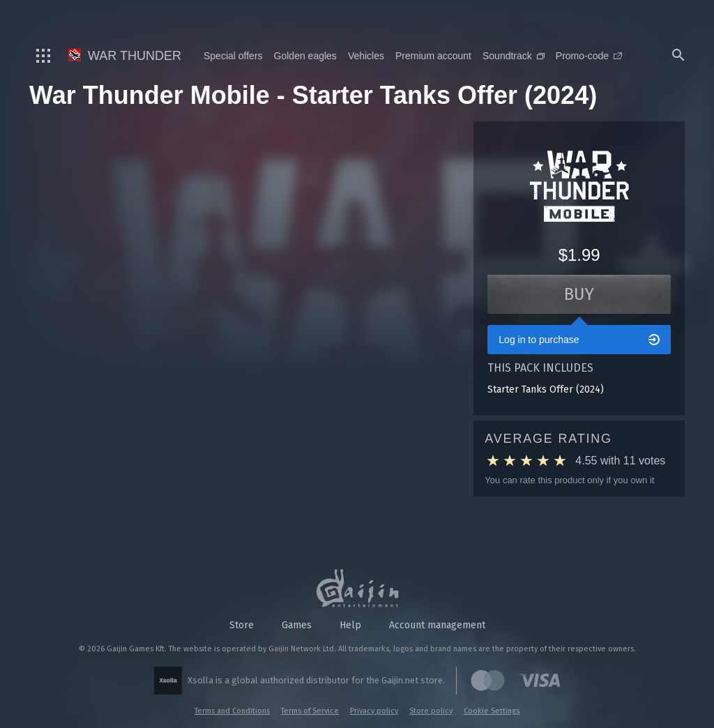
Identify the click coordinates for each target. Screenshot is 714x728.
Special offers (233, 56)
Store (242, 625)
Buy (579, 294)
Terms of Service (310, 711)
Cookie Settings (492, 711)
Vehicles (366, 56)
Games (297, 625)
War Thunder (125, 56)
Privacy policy (374, 711)
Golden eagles (305, 56)
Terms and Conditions (232, 711)
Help (350, 625)
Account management (437, 625)
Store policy (431, 711)
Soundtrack (514, 56)
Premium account (433, 56)
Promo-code (589, 56)
